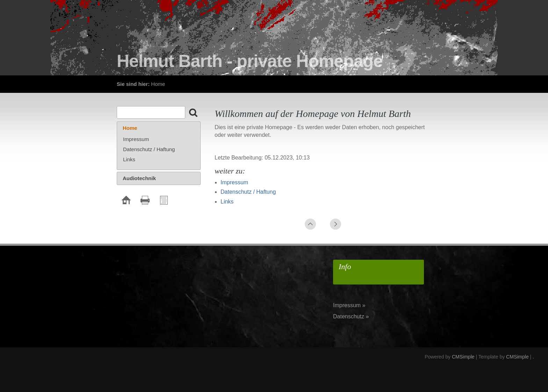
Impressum (234, 182)
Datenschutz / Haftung (248, 192)
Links (227, 202)
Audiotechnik (139, 178)
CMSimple (463, 357)
